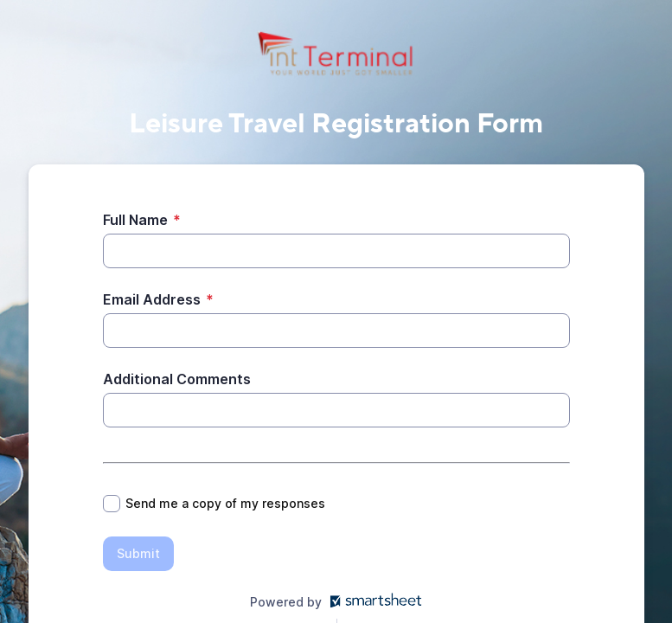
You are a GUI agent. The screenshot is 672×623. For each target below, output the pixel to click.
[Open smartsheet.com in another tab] (372, 602)
